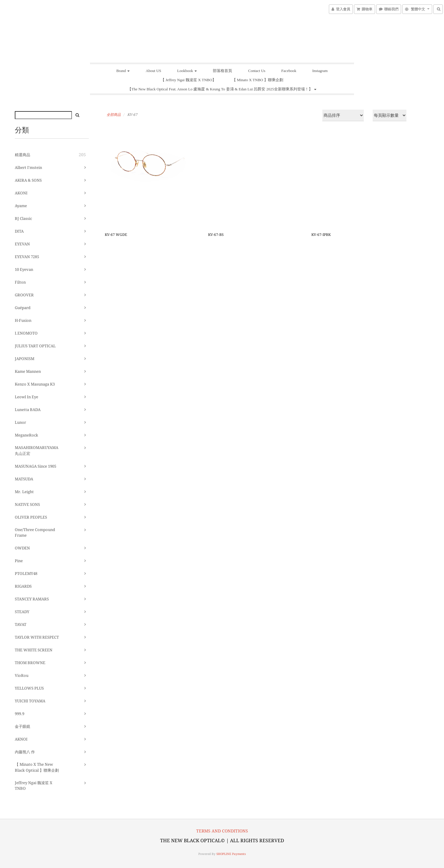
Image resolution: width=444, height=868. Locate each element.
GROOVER (24, 295)
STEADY (22, 612)
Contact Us (257, 71)
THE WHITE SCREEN (34, 650)
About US (153, 71)
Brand (123, 71)
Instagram (320, 71)
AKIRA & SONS (28, 180)
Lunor (20, 422)
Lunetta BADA (28, 410)
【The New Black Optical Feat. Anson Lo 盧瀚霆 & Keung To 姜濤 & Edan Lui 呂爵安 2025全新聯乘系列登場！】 (222, 89)
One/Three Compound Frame (35, 533)
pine (19, 561)
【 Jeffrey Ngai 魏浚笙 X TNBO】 (188, 80)
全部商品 (114, 115)
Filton (20, 282)
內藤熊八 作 (25, 752)
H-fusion (23, 320)
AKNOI (21, 739)
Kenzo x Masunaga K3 (35, 384)
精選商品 (22, 155)
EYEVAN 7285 (27, 257)
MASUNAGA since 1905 (36, 466)
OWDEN (22, 548)
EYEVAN (22, 244)
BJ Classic (23, 219)
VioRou (22, 676)
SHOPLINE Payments (231, 854)
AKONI (21, 193)
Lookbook (187, 71)
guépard (23, 308)
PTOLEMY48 (26, 574)
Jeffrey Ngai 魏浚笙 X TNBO (34, 786)
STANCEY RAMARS (32, 599)
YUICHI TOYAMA (30, 701)
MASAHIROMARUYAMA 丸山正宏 (37, 451)
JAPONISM (25, 359)
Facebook (289, 71)
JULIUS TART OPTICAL (35, 346)
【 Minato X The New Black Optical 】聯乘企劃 (37, 767)
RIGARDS (23, 586)
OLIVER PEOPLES (31, 517)
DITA (19, 231)
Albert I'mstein (28, 168)
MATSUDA (24, 479)
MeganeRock (26, 435)
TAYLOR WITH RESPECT (37, 637)
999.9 (20, 714)
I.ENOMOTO (26, 333)
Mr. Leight (24, 492)
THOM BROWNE (30, 663)
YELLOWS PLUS (29, 688)
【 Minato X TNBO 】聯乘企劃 (258, 80)
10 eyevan (24, 270)
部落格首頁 (222, 71)
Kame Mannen (28, 371)
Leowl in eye (26, 397)
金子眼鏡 (22, 726)
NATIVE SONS (27, 505)
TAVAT (21, 625)
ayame (21, 206)
